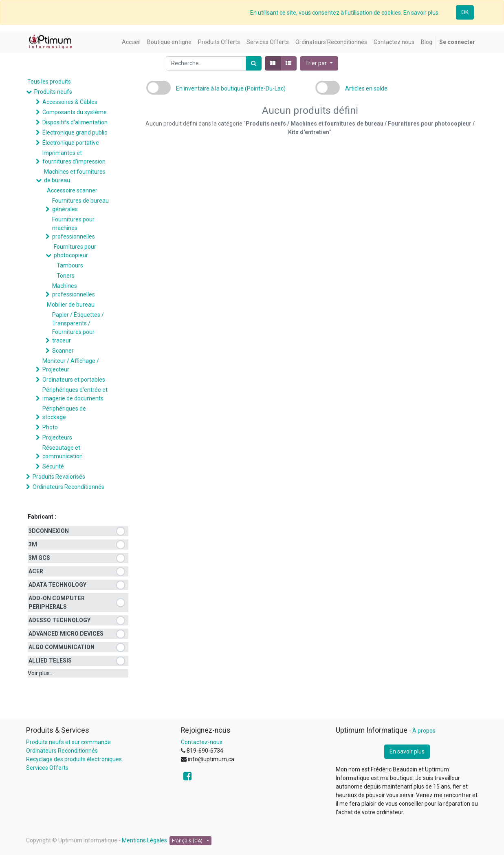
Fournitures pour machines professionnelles (74, 228)
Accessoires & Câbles (70, 102)
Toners (66, 276)
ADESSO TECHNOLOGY (59, 620)
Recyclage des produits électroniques (74, 759)
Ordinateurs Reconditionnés (68, 487)
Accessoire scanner (72, 190)
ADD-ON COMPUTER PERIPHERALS (57, 602)
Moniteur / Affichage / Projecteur (71, 365)
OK (465, 12)
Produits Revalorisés (59, 477)
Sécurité (53, 466)
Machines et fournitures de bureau (75, 176)
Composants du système (75, 112)
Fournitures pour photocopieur (75, 251)
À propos (424, 731)
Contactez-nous (202, 742)
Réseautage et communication (63, 452)
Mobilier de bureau (71, 305)
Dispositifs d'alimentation (75, 122)
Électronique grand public (75, 133)
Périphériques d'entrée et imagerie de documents (75, 394)
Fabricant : (42, 517)
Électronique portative (71, 143)
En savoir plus (407, 751)
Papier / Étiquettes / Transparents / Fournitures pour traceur (78, 328)
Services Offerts (47, 768)
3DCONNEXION (49, 531)
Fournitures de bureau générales (80, 205)
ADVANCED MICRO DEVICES (66, 634)
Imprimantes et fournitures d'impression (74, 157)
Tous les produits (49, 82)
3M (33, 544)
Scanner (63, 351)
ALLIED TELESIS (50, 661)
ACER (36, 571)
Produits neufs (53, 92)
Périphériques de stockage (64, 413)
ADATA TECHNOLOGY (57, 585)
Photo (50, 427)
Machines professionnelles (74, 290)
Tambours (70, 265)
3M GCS (39, 558)
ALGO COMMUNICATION (62, 647)
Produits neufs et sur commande (68, 742)
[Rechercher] (254, 63)
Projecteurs (57, 437)
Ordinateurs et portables (74, 380)
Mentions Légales (144, 840)
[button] (319, 63)
